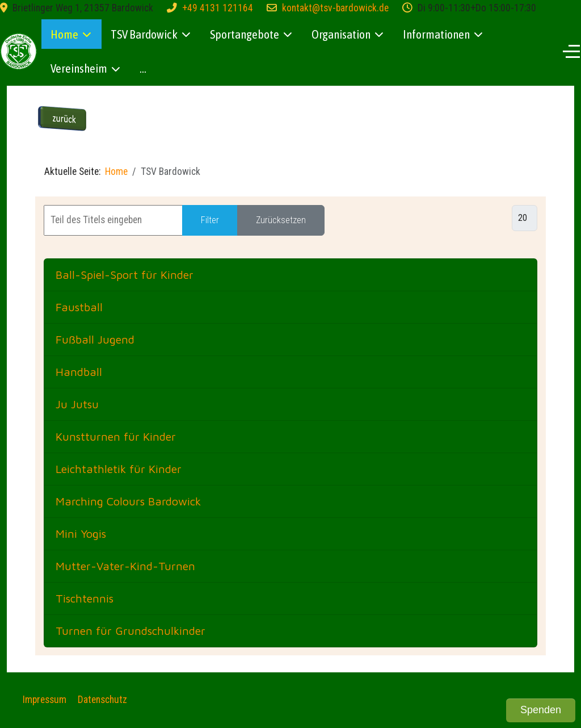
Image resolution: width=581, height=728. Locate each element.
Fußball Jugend (95, 339)
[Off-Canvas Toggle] (571, 51)
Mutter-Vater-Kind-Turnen (125, 566)
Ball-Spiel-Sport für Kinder (125, 275)
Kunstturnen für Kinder (116, 436)
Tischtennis (85, 598)
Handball (79, 372)
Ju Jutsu (77, 404)
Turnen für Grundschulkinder (130, 631)
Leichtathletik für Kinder (119, 469)
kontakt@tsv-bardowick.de (335, 8)
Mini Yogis (81, 534)
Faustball (79, 307)
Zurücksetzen (281, 220)
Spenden (541, 710)
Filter (210, 220)
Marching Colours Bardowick (128, 501)
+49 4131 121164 (218, 8)
